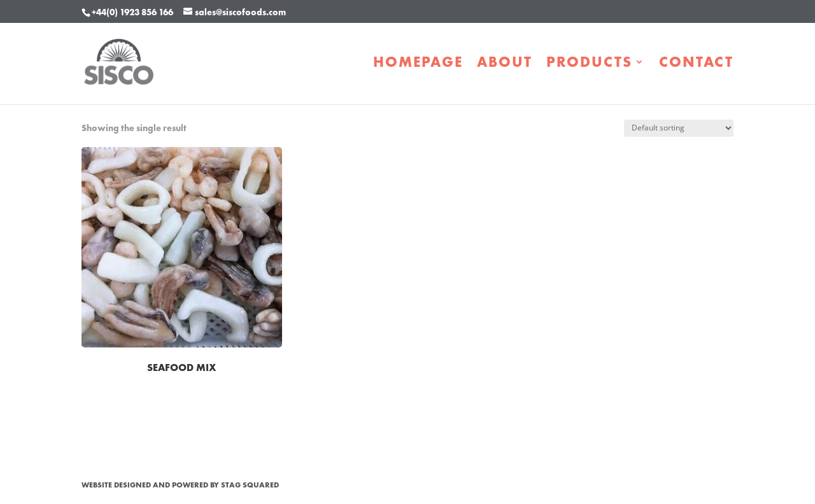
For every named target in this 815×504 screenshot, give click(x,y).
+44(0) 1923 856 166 (132, 12)
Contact (696, 64)
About (505, 64)
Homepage (418, 64)
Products (589, 64)
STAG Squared (250, 485)
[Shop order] (679, 128)
